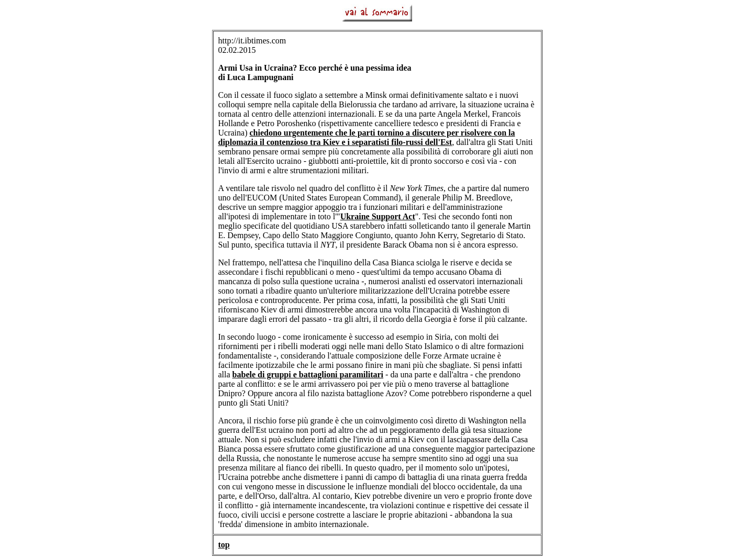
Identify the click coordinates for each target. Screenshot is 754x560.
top (224, 545)
